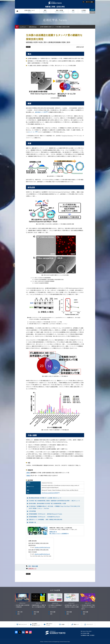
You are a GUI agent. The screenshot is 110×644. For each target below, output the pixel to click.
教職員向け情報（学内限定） (89, 635)
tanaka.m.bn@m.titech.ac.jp (42, 547)
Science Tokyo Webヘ (87, 631)
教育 (45, 11)
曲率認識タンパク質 (42, 112)
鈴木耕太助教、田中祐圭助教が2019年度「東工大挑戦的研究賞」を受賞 (47, 503)
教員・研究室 (60, 11)
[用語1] (28, 473)
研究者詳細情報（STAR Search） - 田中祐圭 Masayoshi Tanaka (45, 514)
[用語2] (28, 475)
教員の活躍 (35, 566)
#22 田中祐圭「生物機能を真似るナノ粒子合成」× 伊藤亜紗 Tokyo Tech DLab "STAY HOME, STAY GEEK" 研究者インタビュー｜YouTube (54, 507)
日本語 (92, 10)
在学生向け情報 (86, 633)
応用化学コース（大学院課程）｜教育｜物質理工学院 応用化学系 (46, 519)
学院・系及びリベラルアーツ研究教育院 (58, 533)
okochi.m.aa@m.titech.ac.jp (42, 554)
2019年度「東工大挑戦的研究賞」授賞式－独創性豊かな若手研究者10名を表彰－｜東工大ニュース (54, 501)
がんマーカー (33, 132)
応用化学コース (32, 569)
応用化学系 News (33, 27)
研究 (30, 566)
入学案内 (84, 11)
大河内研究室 (32, 511)
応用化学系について (30, 11)
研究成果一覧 (32, 522)
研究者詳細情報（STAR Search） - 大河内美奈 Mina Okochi (44, 517)
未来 (73, 11)
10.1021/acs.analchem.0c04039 (50, 493)
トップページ (17, 11)
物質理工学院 (52, 532)
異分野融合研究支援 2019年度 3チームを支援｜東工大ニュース (45, 498)
